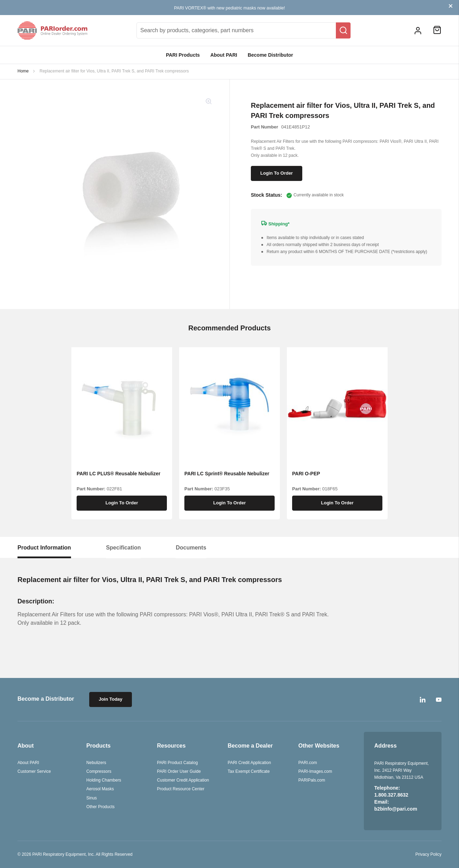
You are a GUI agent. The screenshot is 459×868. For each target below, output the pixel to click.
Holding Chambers (104, 780)
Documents (191, 548)
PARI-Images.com (315, 771)
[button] (418, 30)
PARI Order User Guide (179, 771)
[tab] (44, 548)
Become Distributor (270, 55)
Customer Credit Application (183, 780)
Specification (123, 548)
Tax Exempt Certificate (249, 771)
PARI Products (183, 55)
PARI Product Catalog (178, 763)
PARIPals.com (312, 780)
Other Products (101, 807)
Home (23, 71)
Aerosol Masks (100, 789)
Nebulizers (96, 763)
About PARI (224, 55)
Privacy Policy (428, 854)
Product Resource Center (181, 789)
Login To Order (277, 173)
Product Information (44, 548)
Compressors (99, 771)
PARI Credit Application (249, 763)
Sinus (92, 798)
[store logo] (52, 30)
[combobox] (243, 30)
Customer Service (34, 771)
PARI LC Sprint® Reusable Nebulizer (227, 474)
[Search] (343, 30)
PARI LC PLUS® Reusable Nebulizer (119, 474)
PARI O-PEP (306, 474)
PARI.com (308, 763)
